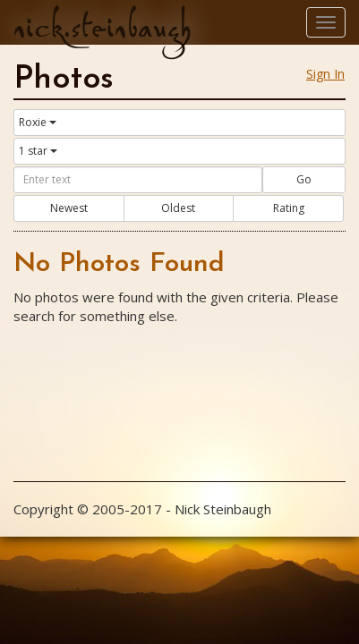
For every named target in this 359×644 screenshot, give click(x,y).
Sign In (325, 74)
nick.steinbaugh (102, 28)
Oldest (178, 208)
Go (304, 179)
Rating (289, 208)
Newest (69, 208)
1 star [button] (38, 151)
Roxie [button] (38, 122)
